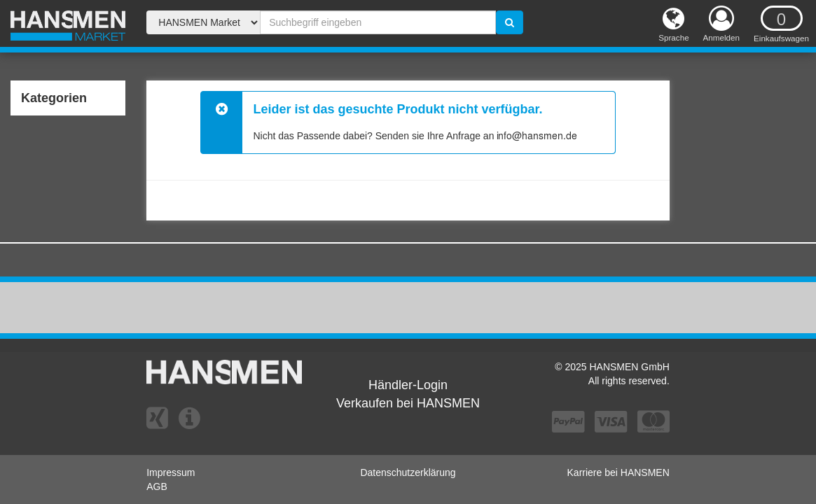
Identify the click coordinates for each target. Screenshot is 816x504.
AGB (157, 486)
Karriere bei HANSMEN (618, 472)
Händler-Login (408, 385)
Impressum (171, 472)
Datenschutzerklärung (408, 472)
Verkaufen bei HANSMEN (408, 403)
